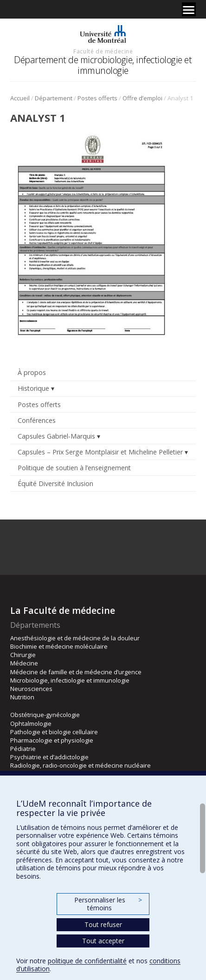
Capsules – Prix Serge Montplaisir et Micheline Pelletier (100, 452)
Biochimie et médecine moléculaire (59, 646)
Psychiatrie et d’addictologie (49, 757)
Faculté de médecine (103, 51)
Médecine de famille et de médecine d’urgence (76, 672)
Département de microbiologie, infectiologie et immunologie (103, 65)
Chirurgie (23, 655)
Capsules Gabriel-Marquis (56, 436)
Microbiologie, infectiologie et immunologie (70, 680)
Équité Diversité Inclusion (55, 483)
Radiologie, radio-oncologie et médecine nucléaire (80, 765)
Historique (33, 388)
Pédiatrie (23, 749)
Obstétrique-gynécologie (45, 715)
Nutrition (22, 697)
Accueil (20, 98)
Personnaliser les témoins (108, 904)
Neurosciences (31, 689)
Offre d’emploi (142, 98)
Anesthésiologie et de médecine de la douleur (75, 638)
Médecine (24, 663)
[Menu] (189, 9)
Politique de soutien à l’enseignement (74, 468)
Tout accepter (103, 941)
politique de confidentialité (87, 961)
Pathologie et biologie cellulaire (54, 732)
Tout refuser (103, 924)
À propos (32, 372)
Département (54, 98)
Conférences (37, 420)
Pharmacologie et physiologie (52, 740)
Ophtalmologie (31, 723)
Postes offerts (97, 98)
